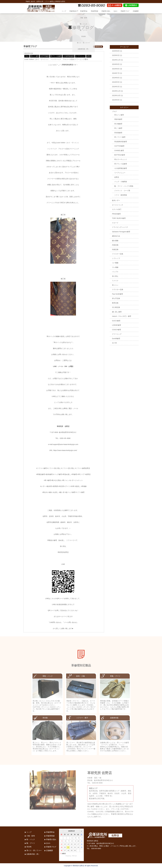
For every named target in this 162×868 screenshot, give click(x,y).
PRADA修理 (116, 214)
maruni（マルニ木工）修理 (122, 316)
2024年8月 (116, 69)
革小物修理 (118, 124)
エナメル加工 (117, 209)
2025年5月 (116, 55)
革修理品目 (73, 11)
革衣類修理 (118, 133)
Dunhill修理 (116, 339)
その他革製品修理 (69, 56)
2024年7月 (116, 73)
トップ (64, 11)
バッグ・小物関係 (121, 182)
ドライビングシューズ (120, 227)
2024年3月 (116, 87)
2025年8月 (116, 51)
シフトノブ (116, 258)
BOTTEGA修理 (120, 155)
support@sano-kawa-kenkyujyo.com (65, 444)
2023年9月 (116, 100)
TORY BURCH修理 (119, 218)
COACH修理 (116, 330)
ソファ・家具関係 (121, 195)
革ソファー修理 (120, 137)
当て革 (114, 343)
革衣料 (29, 847)
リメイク (115, 281)
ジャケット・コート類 (122, 191)
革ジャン (115, 285)
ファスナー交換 (118, 254)
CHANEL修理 (119, 150)
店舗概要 (136, 11)
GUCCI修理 (116, 321)
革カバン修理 (35, 56)
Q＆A (115, 11)
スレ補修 (115, 267)
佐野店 (89, 56)
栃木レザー (116, 200)
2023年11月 (116, 91)
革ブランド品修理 (56, 56)
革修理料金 (84, 11)
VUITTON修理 (45, 56)
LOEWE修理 (116, 325)
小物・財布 (31, 836)
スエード (115, 223)
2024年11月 (116, 60)
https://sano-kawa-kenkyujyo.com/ (65, 450)
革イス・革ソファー (34, 850)
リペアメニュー (80, 56)
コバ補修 (115, 263)
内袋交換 (115, 249)
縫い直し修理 (117, 312)
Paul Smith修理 (117, 294)
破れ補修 (115, 241)
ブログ (27, 56)
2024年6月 (116, 78)
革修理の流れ (106, 11)
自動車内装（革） (33, 854)
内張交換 (115, 245)
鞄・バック (31, 839)
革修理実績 (94, 11)
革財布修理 (118, 119)
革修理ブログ (125, 11)
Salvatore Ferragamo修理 (121, 232)
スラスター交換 (118, 289)
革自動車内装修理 (121, 142)
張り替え (115, 276)
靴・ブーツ (31, 843)
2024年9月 (116, 64)
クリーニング (117, 334)
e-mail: (50, 444)
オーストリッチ (118, 205)
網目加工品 (116, 236)
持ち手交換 (116, 298)
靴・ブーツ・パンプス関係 (124, 186)
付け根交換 (116, 307)
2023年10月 (116, 95)
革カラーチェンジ (121, 159)
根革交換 (115, 303)
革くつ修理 (118, 128)
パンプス (115, 272)
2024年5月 (116, 82)
